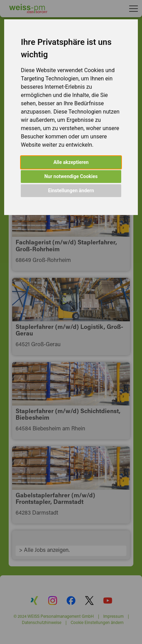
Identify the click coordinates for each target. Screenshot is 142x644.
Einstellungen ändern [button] (71, 191)
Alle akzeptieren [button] (71, 162)
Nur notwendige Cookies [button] (71, 176)
